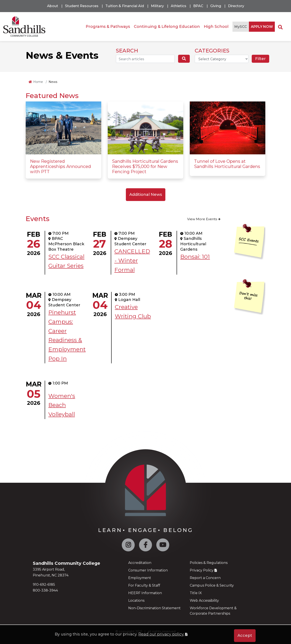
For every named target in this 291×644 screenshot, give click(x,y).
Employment (140, 578)
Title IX (196, 593)
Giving (216, 6)
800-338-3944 (45, 590)
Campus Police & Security (212, 585)
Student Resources (82, 6)
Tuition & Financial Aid (125, 6)
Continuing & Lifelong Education (167, 27)
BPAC (198, 6)
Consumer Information (148, 570)
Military (157, 6)
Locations (136, 600)
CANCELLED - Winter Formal (132, 261)
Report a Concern (205, 578)
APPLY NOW (262, 27)
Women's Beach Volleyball (62, 405)
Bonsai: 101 (195, 257)
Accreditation (140, 563)
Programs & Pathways (108, 27)
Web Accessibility (204, 600)
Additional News (146, 195)
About (53, 6)
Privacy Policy (202, 570)
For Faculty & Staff (144, 585)
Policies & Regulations (209, 563)
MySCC (241, 27)
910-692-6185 (44, 585)
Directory (236, 6)
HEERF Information (145, 593)
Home (38, 82)
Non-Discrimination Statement (154, 608)
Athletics (179, 6)
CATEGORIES (212, 51)
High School (216, 27)
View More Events (202, 219)
